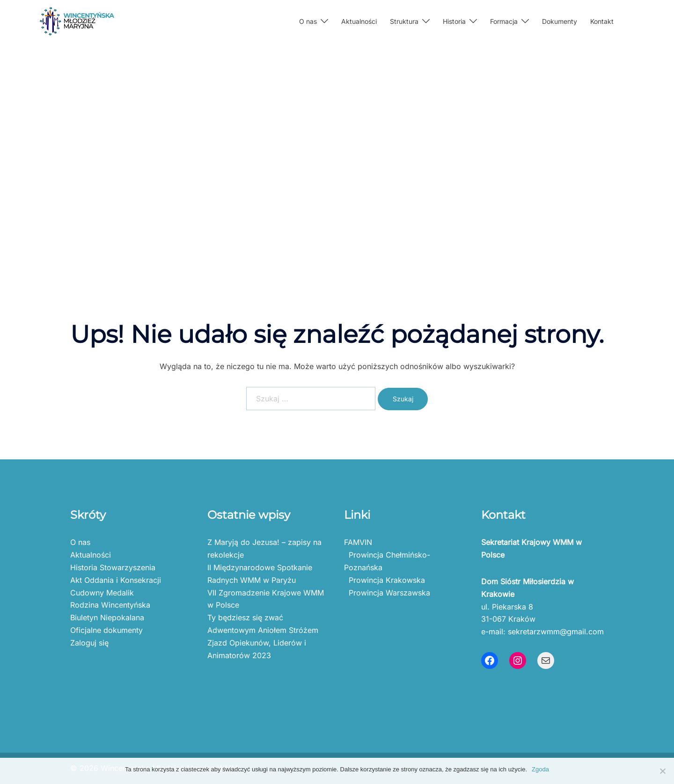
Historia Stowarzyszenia (113, 567)
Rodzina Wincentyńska (110, 605)
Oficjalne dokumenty (106, 630)
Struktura (404, 21)
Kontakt (602, 21)
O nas (308, 21)
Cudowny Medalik (102, 593)
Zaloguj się (89, 643)
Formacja (504, 21)
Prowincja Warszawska (387, 593)
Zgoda (540, 769)
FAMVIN (358, 542)
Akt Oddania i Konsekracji (116, 580)
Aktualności (359, 21)
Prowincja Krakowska (385, 580)
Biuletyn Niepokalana (107, 617)
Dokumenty (560, 21)
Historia (454, 21)
